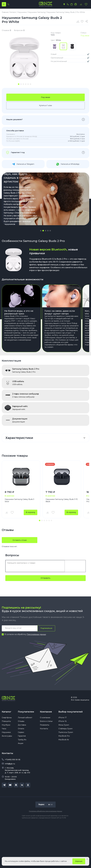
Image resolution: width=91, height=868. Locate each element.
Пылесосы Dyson (66, 733)
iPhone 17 (63, 719)
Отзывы (21, 722)
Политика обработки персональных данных (45, 812)
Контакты (44, 730)
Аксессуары (7, 737)
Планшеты (6, 722)
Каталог (7, 712)
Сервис (21, 733)
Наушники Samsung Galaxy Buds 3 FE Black (62, 501)
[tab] (19, 84)
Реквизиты (45, 726)
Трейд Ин (22, 741)
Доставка (22, 726)
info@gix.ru (10, 765)
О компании (45, 719)
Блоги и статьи (46, 722)
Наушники (6, 733)
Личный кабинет (25, 719)
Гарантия (22, 737)
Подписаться (46, 629)
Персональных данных (36, 635)
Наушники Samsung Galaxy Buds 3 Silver (19, 501)
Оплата (21, 730)
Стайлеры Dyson (65, 730)
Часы (4, 730)
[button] (41, 231)
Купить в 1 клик (46, 106)
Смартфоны (7, 719)
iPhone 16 (62, 722)
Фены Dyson (64, 726)
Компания (46, 712)
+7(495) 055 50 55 (13, 761)
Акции (21, 744)
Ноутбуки (6, 726)
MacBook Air (64, 741)
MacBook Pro (64, 737)
